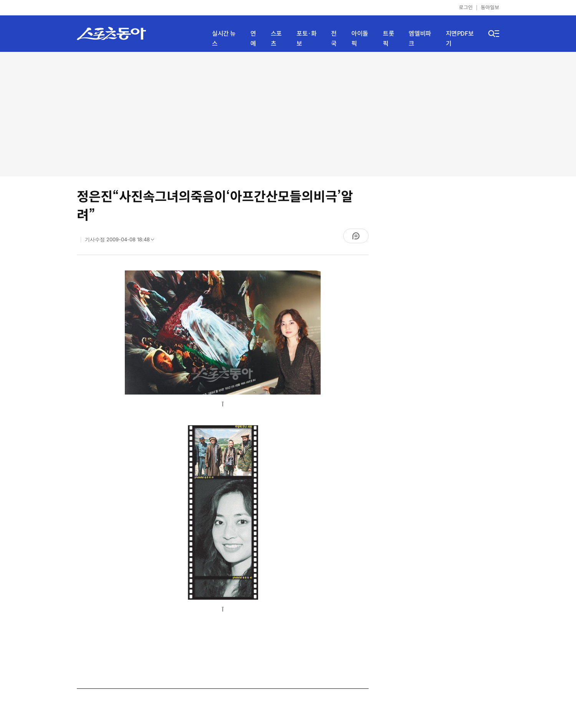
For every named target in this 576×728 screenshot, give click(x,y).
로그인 (466, 7)
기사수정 (122, 241)
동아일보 (490, 7)
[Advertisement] (288, 113)
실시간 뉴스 (224, 39)
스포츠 (276, 39)
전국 (334, 39)
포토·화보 (306, 39)
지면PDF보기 (460, 39)
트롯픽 (388, 39)
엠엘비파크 (420, 39)
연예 (253, 39)
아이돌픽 (360, 39)
